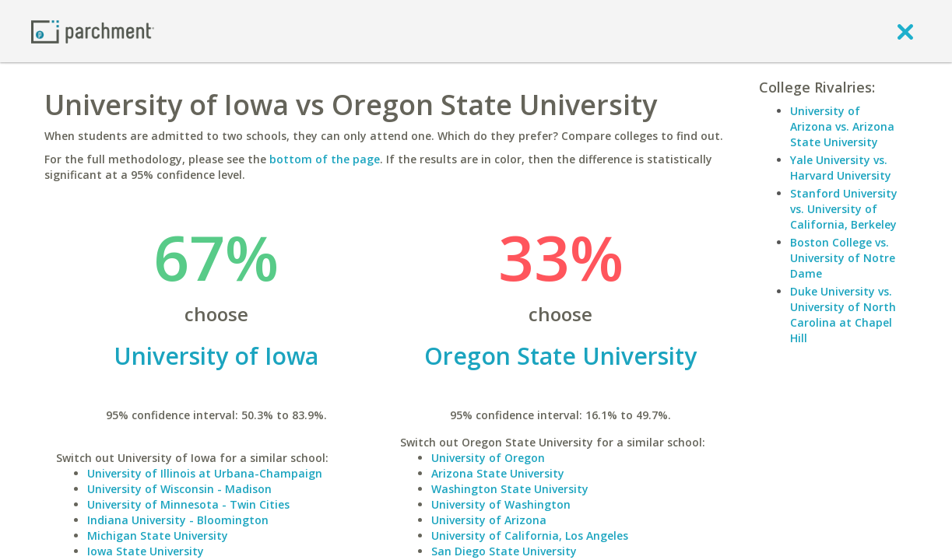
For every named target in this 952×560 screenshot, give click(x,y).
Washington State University (510, 489)
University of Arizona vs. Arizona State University (842, 126)
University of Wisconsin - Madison (179, 489)
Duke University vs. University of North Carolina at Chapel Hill (843, 315)
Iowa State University (146, 551)
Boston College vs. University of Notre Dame (843, 258)
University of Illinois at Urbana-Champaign (205, 473)
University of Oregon (488, 458)
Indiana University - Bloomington (178, 520)
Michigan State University (158, 535)
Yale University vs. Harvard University (841, 168)
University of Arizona (489, 520)
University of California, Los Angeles (530, 535)
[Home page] (93, 31)
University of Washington (501, 504)
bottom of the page (325, 159)
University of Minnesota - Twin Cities (188, 504)
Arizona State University (498, 473)
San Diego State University (504, 551)
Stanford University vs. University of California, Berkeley (844, 209)
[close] (905, 31)
